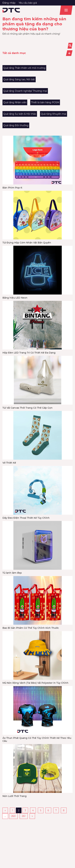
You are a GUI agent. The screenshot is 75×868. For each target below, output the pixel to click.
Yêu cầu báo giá (28, 3)
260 (13, 816)
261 (24, 816)
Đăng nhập (9, 3)
